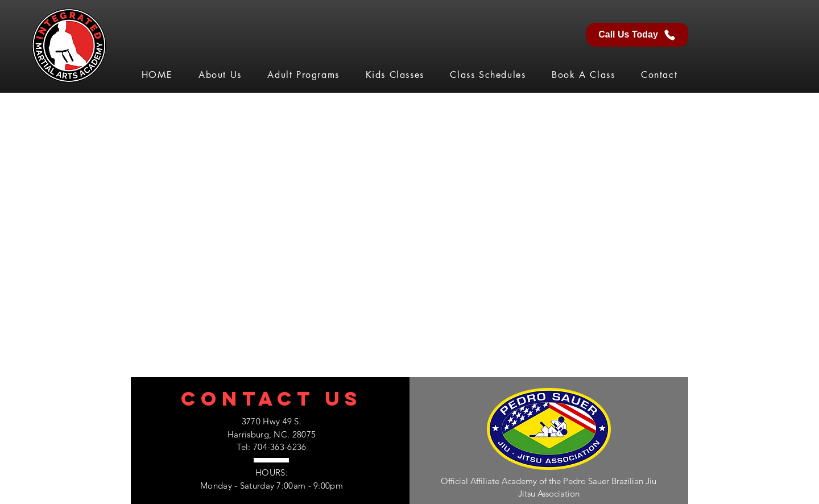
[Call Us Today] (637, 35)
